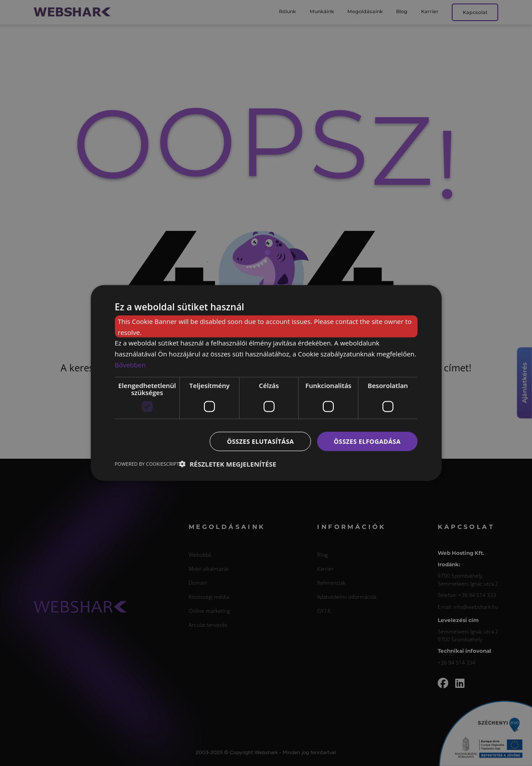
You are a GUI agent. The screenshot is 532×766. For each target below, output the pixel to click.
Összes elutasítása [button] (260, 441)
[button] (228, 464)
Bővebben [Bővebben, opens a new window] (130, 364)
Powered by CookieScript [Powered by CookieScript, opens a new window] (147, 464)
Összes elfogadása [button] (367, 441)
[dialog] (266, 383)
